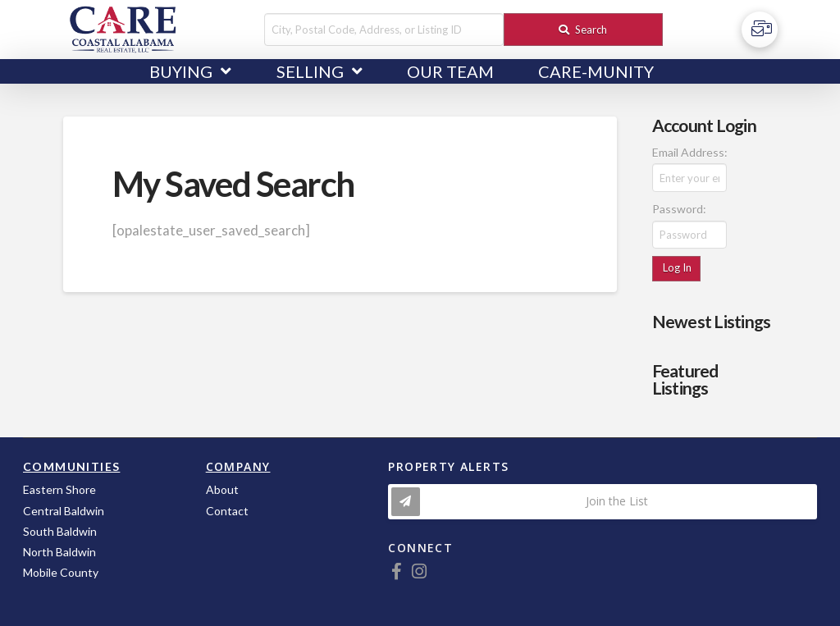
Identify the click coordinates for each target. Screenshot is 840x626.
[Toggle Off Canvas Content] (760, 30)
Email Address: (690, 152)
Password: (679, 209)
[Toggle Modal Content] (603, 502)
